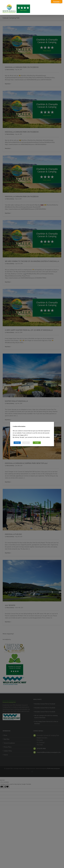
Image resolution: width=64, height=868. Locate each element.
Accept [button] (37, 443)
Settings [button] (17, 443)
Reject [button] (26, 443)
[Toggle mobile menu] (60, 3)
